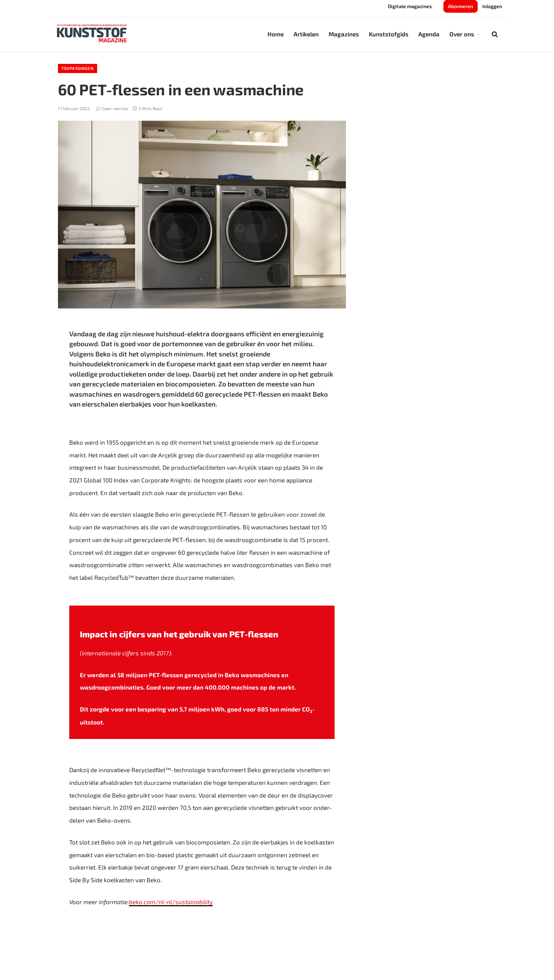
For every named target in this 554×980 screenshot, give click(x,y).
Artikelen (306, 34)
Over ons (462, 34)
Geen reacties (112, 108)
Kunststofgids (389, 34)
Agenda (429, 34)
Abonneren (461, 6)
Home (276, 34)
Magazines (344, 34)
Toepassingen (78, 68)
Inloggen (492, 6)
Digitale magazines (410, 6)
